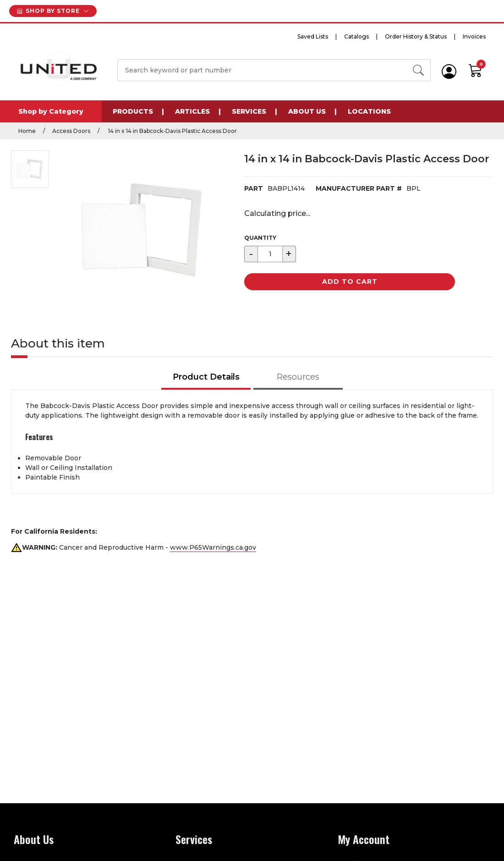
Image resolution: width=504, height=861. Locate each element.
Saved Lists (313, 36)
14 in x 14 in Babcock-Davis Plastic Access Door (172, 131)
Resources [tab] (298, 377)
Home (27, 131)
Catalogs (356, 36)
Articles (192, 111)
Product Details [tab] (206, 377)
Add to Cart (350, 281)
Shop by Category (51, 111)
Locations (369, 111)
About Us (307, 111)
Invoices (474, 36)
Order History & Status (416, 36)
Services (249, 111)
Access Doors (71, 131)
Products (133, 111)
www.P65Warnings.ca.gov (213, 547)
